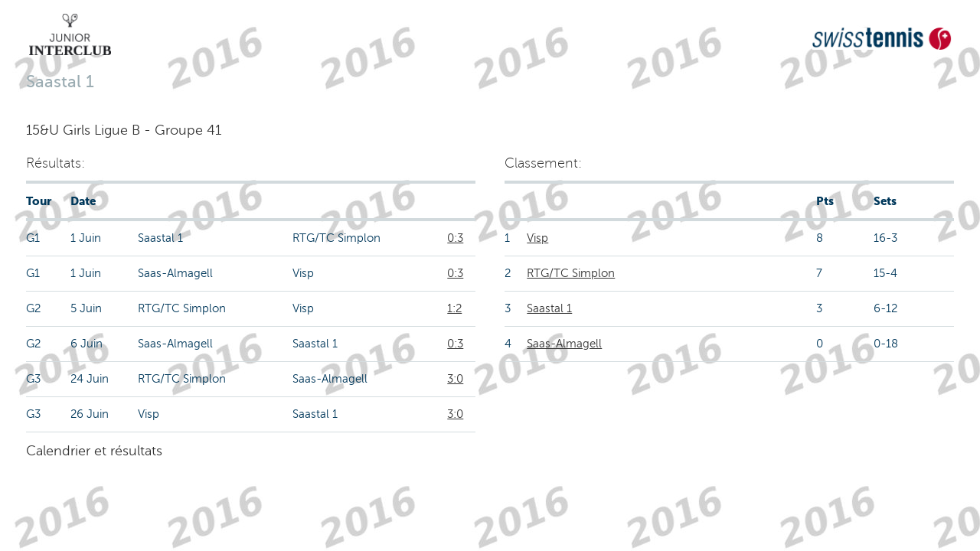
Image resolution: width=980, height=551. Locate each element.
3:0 (455, 379)
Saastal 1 (549, 308)
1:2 (454, 308)
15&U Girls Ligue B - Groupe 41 (124, 130)
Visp (537, 238)
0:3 (455, 238)
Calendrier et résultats (94, 451)
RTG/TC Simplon (571, 273)
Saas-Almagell (564, 344)
